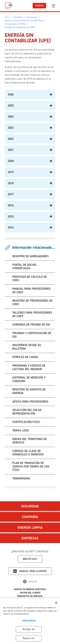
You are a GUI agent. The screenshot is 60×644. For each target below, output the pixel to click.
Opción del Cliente (30, 593)
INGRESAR (39, 6)
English (33, 582)
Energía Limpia (30, 527)
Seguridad (30, 506)
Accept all (29, 630)
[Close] (56, 603)
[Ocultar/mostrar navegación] (53, 6)
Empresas (30, 538)
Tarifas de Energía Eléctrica (30, 589)
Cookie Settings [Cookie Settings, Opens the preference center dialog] (29, 621)
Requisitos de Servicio (30, 596)
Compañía (30, 517)
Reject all (29, 639)
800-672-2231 (30, 559)
